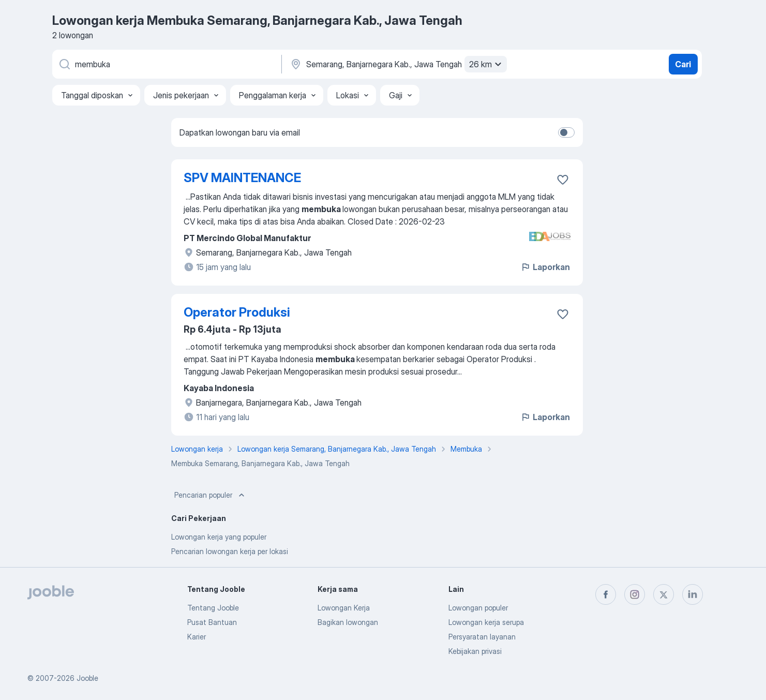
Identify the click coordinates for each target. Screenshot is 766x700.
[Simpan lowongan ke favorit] (563, 180)
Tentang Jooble (213, 608)
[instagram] (635, 594)
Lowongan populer (478, 608)
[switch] (566, 132)
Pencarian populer (211, 495)
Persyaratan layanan (482, 637)
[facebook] (606, 594)
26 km (487, 64)
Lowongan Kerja (344, 608)
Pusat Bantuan (212, 622)
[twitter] (664, 594)
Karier (197, 637)
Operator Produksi (237, 312)
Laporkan (545, 267)
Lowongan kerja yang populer (219, 537)
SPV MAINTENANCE (242, 178)
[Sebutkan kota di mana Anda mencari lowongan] (397, 64)
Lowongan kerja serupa (486, 622)
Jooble (87, 678)
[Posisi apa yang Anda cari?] (166, 64)
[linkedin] (693, 594)
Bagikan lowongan (348, 622)
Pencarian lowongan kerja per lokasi (230, 551)
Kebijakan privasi (475, 651)
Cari (683, 64)
